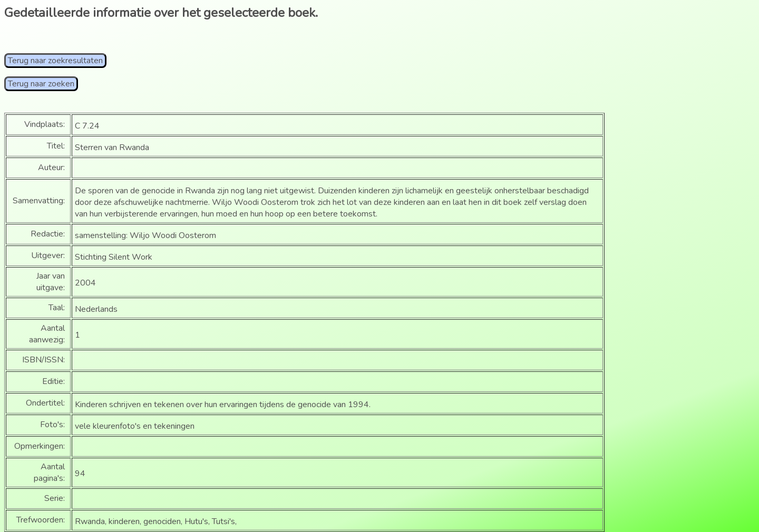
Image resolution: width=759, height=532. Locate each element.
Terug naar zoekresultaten (55, 61)
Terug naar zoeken (41, 84)
